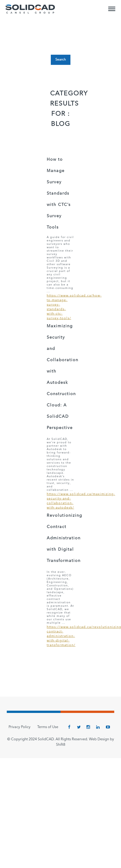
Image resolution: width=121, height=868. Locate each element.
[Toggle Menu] (112, 11)
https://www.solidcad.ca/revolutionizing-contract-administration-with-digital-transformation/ (60, 636)
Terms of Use (48, 727)
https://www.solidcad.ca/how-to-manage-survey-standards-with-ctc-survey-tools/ (60, 307)
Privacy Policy (20, 727)
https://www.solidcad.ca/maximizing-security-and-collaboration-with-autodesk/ (60, 501)
